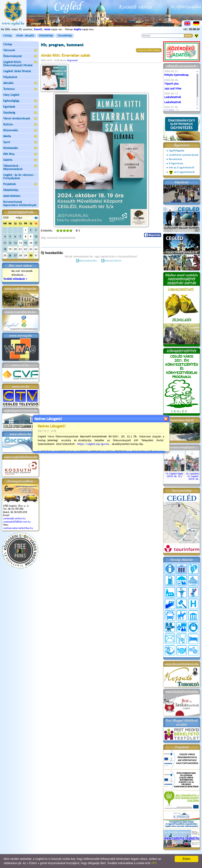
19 (10, 249)
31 (36, 255)
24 (36, 249)
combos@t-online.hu (14, 518)
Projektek (20, 184)
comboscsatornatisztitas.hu (18, 528)
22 (26, 249)
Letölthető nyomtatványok (184, 155)
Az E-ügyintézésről (182, 172)
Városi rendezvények (20, 119)
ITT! (154, 863)
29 (26, 255)
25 (5, 255)
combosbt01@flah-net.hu (17, 522)
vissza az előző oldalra (149, 50)
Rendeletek (175, 159)
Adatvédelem (12, 196)
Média (20, 136)
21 (20, 249)
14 (20, 243)
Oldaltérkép (46, 36)
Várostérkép (65, 36)
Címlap (7, 36)
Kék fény (20, 154)
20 (15, 249)
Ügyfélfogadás (177, 151)
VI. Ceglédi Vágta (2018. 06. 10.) (174, 474)
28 (20, 255)
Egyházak (20, 107)
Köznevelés (20, 131)
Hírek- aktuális (25, 36)
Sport (20, 142)
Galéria (20, 160)
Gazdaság (20, 113)
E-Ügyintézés (176, 163)
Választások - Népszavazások (20, 167)
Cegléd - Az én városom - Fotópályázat (19, 176)
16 (31, 243)
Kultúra (20, 125)
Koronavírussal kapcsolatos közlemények (20, 203)
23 (31, 249)
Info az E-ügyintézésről (182, 168)
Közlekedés (20, 148)
